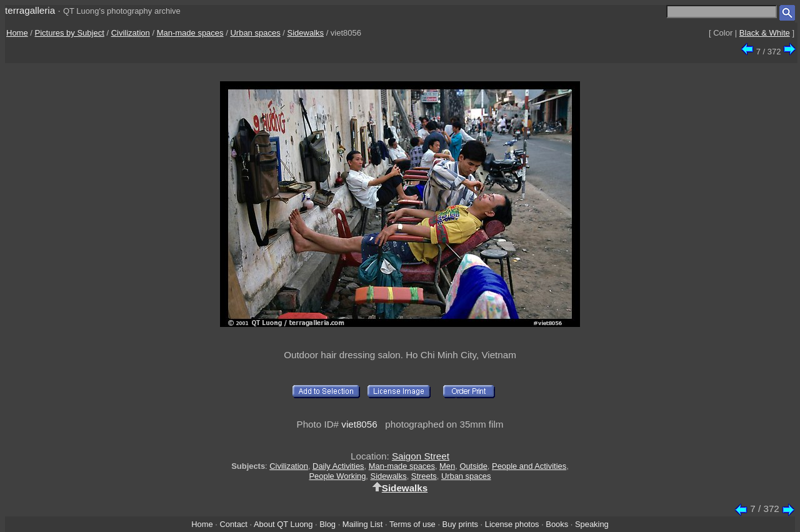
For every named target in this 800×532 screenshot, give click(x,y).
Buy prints (460, 524)
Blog (327, 524)
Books (557, 524)
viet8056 (359, 424)
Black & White (765, 33)
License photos (512, 524)
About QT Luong (283, 524)
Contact (233, 524)
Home (17, 33)
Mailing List (363, 524)
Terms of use (412, 524)
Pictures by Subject (70, 33)
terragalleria (30, 10)
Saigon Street (421, 456)
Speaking (592, 524)
